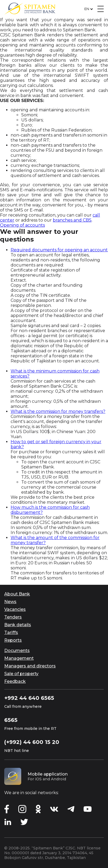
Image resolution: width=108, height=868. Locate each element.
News (10, 602)
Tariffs (11, 632)
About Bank (17, 594)
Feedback (15, 681)
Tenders (13, 617)
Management (19, 658)
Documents (17, 651)
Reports (13, 640)
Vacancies (15, 609)
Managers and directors (30, 666)
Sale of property (21, 674)
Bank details (18, 625)
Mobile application (48, 774)
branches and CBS (72, 220)
